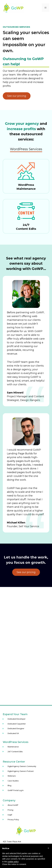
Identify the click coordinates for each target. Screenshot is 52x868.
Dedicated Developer (17, 719)
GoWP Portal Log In (16, 790)
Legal (10, 815)
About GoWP (13, 805)
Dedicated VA (13, 733)
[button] (48, 848)
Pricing (10, 810)
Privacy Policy (13, 819)
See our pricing (17, 96)
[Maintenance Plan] (26, 176)
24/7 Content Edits (15, 752)
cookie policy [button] (13, 862)
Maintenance (13, 747)
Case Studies (13, 781)
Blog (9, 785)
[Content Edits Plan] (26, 216)
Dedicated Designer (16, 728)
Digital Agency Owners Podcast (21, 771)
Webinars (12, 776)
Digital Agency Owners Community (22, 766)
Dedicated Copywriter (17, 724)
